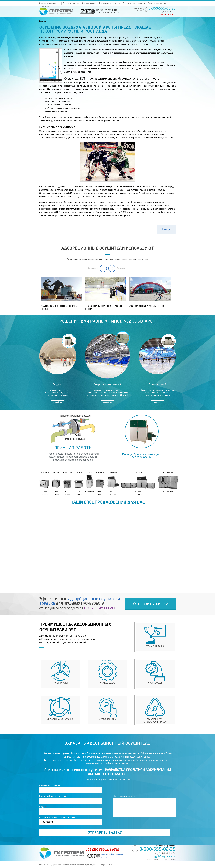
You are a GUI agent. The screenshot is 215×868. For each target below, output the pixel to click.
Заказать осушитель (157, 3)
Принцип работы (89, 3)
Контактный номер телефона (53, 796)
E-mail (43, 807)
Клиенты (142, 3)
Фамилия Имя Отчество (51, 786)
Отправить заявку (150, 604)
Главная (43, 21)
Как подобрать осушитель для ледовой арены (142, 456)
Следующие (121, 268)
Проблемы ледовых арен (50, 3)
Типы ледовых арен (71, 3)
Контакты (45, 7)
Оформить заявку (167, 14)
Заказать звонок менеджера (103, 849)
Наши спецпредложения (110, 3)
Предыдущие (93, 268)
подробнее (58, 402)
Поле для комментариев (124, 796)
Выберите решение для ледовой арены (58, 818)
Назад (166, 229)
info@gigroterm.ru (167, 857)
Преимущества (129, 3)
